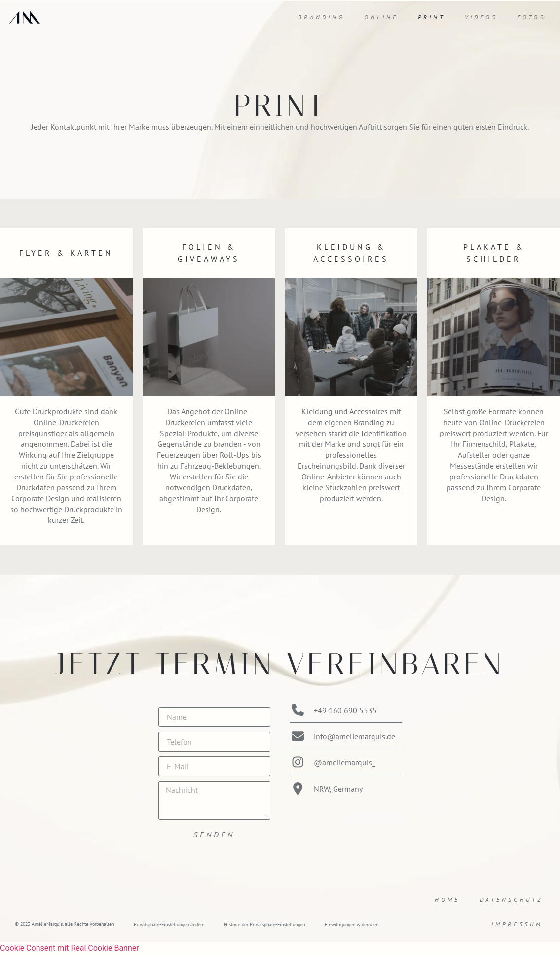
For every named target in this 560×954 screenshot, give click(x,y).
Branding (321, 17)
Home (447, 899)
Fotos (531, 17)
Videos (481, 17)
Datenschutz (511, 899)
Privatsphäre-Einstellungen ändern (169, 925)
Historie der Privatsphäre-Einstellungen (264, 925)
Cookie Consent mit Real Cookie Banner (70, 948)
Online (381, 17)
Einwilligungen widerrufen (352, 925)
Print (431, 17)
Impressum (517, 924)
